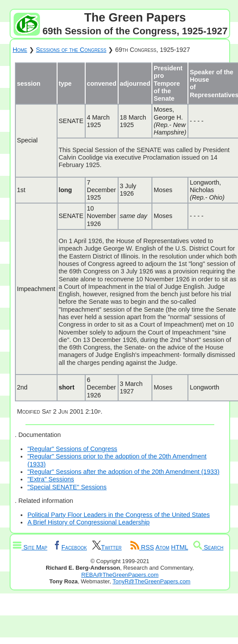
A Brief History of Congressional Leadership (88, 522)
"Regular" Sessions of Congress (72, 449)
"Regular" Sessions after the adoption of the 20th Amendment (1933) (123, 472)
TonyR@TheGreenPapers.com (151, 581)
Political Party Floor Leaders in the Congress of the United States (118, 515)
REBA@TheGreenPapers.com (120, 575)
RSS (142, 547)
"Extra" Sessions (50, 479)
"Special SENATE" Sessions (67, 487)
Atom (162, 547)
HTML (180, 547)
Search (208, 547)
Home (20, 50)
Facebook (70, 547)
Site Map (30, 547)
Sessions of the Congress (71, 50)
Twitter (107, 547)
